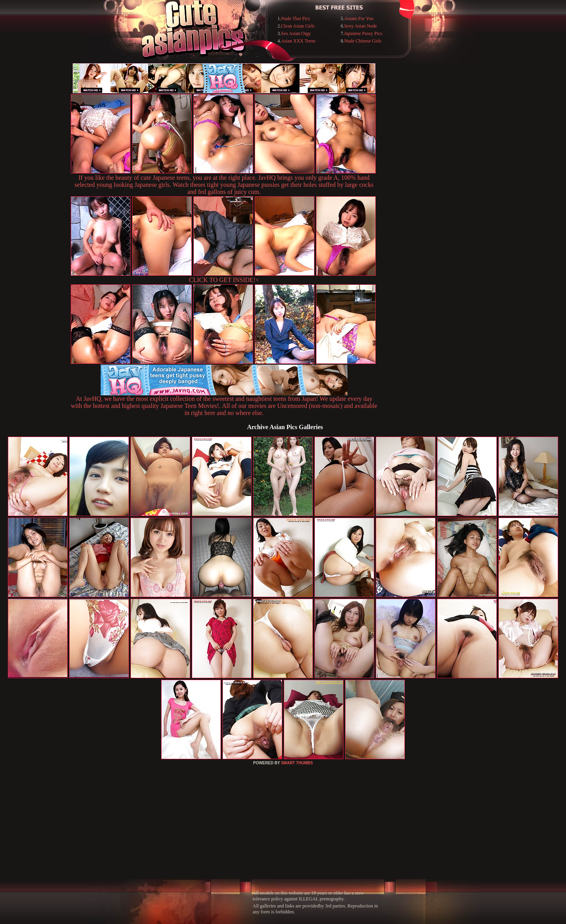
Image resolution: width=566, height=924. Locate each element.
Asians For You (359, 18)
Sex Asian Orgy (296, 33)
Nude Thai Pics (296, 18)
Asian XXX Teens (298, 41)
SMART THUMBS (297, 763)
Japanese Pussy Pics (363, 33)
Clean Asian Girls (298, 26)
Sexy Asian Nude (361, 26)
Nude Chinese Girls (363, 41)
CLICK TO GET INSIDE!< (224, 280)
